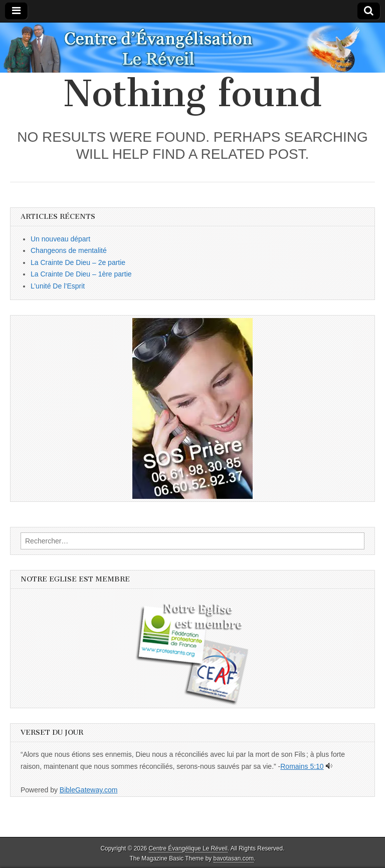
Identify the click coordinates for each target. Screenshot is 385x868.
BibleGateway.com (89, 790)
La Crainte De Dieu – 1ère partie (81, 274)
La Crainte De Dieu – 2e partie (78, 262)
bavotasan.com (234, 858)
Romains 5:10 (302, 766)
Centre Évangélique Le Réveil (188, 848)
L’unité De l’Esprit (58, 286)
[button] (192, 408)
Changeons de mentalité (69, 250)
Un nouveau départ (60, 239)
